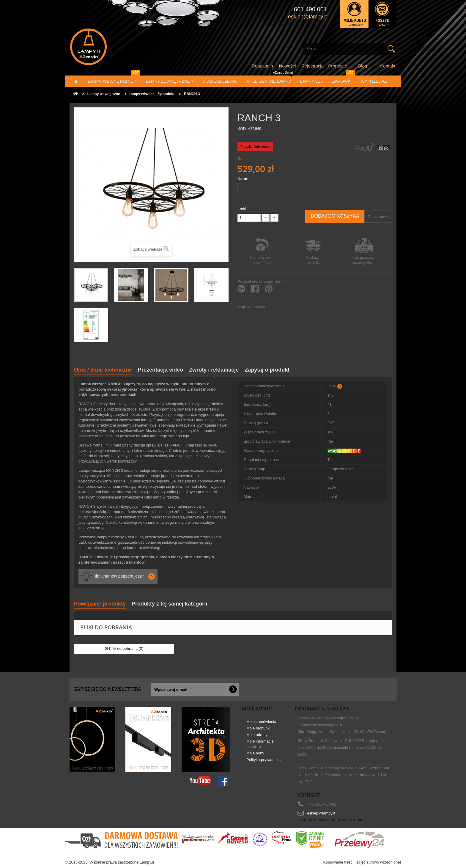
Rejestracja (312, 66)
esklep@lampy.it (321, 813)
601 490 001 (310, 9)
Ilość (242, 209)
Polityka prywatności (264, 760)
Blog (363, 66)
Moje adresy (257, 735)
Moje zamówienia (261, 722)
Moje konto (257, 709)
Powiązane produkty (100, 604)
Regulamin (262, 66)
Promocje (337, 66)
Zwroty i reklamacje (214, 370)
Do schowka (378, 217)
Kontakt (388, 66)
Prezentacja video (160, 370)
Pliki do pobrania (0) (124, 648)
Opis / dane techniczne (103, 370)
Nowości (288, 66)
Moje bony (255, 753)
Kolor (243, 179)
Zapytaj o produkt (267, 370)
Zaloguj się (354, 14)
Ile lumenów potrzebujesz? (119, 576)
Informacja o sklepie (322, 709)
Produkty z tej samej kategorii (169, 604)
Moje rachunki (258, 728)
